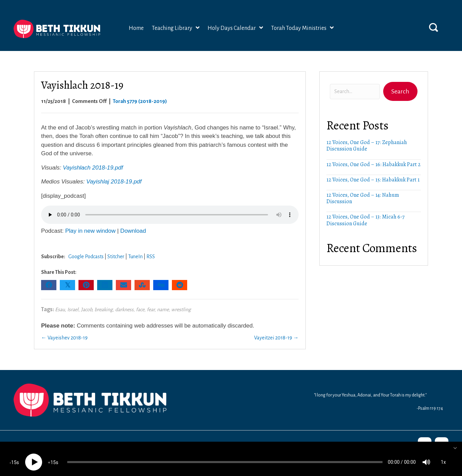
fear (151, 310)
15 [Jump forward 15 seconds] (53, 456)
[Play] (34, 456)
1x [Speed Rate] (443, 456)
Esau (60, 310)
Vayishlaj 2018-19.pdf (114, 182)
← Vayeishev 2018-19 (64, 338)
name (163, 310)
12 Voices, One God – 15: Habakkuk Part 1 (373, 180)
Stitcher (116, 257)
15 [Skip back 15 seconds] (14, 456)
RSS (151, 257)
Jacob (86, 310)
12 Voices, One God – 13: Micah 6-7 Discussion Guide (366, 220)
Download (133, 231)
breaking (104, 310)
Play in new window (90, 231)
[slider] (225, 456)
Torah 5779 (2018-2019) (140, 101)
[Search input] (355, 92)
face (140, 310)
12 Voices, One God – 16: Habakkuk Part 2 (374, 164)
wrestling (181, 310)
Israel (73, 310)
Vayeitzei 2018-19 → (276, 338)
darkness (124, 310)
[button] (433, 27)
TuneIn (135, 257)
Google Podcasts (86, 257)
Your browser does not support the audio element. (170, 215)
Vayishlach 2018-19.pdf (93, 168)
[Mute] (426, 456)
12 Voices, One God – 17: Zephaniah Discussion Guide (367, 146)
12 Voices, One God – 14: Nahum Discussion (363, 198)
